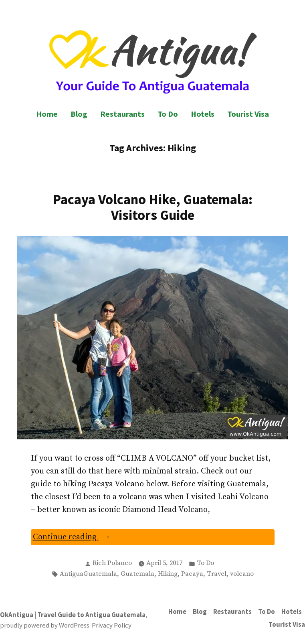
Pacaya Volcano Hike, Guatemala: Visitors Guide (152, 207)
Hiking (168, 574)
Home (47, 114)
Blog (79, 114)
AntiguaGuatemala (88, 574)
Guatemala (137, 574)
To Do (168, 114)
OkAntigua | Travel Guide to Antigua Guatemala (73, 615)
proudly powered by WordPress (45, 625)
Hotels (203, 114)
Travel (217, 574)
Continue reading (86, 538)
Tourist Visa (248, 114)
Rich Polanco (112, 563)
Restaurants (122, 114)
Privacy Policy (112, 625)
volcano (242, 574)
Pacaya (192, 574)
